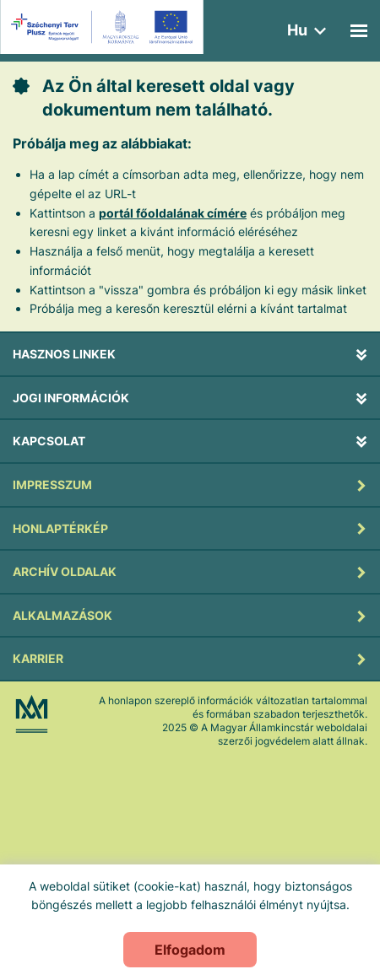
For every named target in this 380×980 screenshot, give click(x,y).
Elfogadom (190, 950)
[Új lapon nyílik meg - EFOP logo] (104, 27)
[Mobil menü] (359, 31)
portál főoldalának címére (173, 213)
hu (297, 30)
